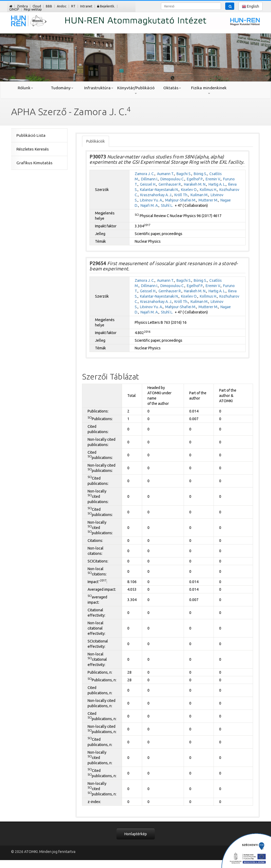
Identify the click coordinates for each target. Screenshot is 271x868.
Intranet (86, 6)
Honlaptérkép (136, 834)
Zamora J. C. (145, 174)
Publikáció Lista (31, 135)
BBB (49, 6)
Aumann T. (166, 174)
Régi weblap (33, 9)
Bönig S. (200, 174)
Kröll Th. (181, 195)
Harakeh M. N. (195, 184)
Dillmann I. (150, 179)
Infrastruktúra (99, 88)
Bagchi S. (184, 174)
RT (73, 6)
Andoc (62, 6)
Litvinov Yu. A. (151, 200)
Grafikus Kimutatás (34, 163)
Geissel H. (148, 184)
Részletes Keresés (33, 149)
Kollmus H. (208, 190)
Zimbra (22, 6)
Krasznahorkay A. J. (156, 195)
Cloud (37, 6)
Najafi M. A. (150, 205)
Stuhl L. (167, 205)
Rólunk (25, 88)
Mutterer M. (208, 200)
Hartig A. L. (217, 184)
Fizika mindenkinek (209, 90)
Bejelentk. (106, 6)
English (250, 6)
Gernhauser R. (170, 184)
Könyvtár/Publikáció (136, 90)
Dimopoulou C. (172, 179)
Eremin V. (213, 179)
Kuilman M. (199, 195)
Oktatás (172, 88)
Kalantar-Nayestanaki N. (159, 190)
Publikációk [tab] (96, 141)
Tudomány (62, 88)
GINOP (14, 9)
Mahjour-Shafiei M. (181, 200)
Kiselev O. (189, 190)
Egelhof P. (195, 179)
